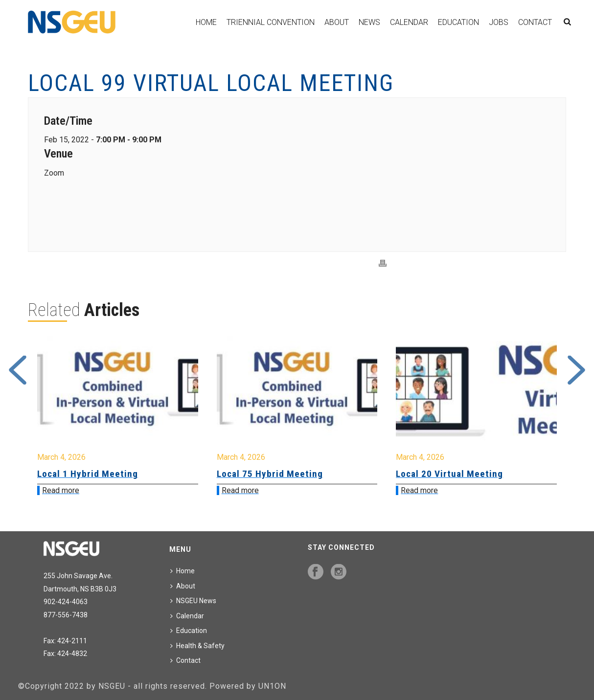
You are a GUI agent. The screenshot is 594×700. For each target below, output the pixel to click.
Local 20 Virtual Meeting (449, 474)
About (337, 22)
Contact (535, 22)
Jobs (499, 22)
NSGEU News (193, 601)
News (369, 22)
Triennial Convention (271, 22)
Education (458, 22)
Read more (61, 490)
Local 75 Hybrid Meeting (270, 474)
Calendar (409, 22)
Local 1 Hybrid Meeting (88, 474)
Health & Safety (197, 646)
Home (206, 22)
